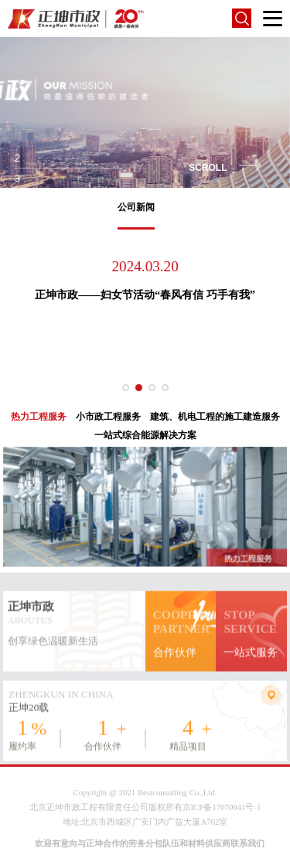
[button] (126, 388)
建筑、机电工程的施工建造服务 (215, 417)
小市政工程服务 (108, 417)
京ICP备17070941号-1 (222, 807)
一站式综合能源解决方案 (145, 435)
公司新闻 (136, 207)
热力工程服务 (39, 417)
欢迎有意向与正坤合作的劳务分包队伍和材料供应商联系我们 (150, 843)
